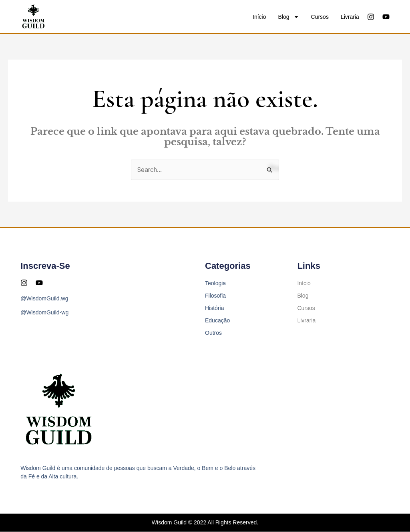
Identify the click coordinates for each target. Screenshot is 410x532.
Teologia (215, 284)
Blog (289, 17)
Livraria (350, 17)
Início (259, 17)
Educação (217, 321)
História (214, 308)
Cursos (320, 17)
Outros (213, 333)
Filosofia (215, 296)
